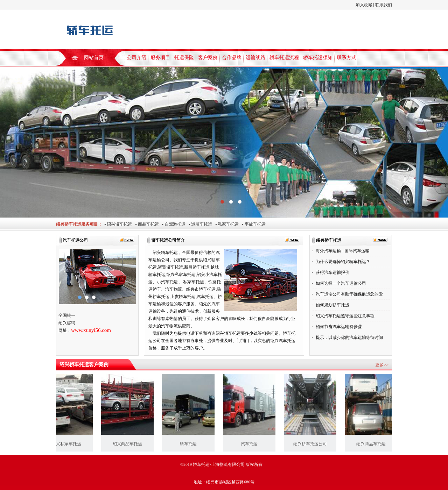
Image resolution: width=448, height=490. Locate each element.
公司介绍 (136, 58)
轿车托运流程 (284, 58)
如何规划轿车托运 (332, 305)
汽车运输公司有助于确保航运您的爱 (349, 294)
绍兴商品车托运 (129, 444)
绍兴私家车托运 (68, 444)
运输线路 (255, 58)
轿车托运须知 (318, 58)
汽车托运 (251, 444)
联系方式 (346, 58)
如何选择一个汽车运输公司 (341, 283)
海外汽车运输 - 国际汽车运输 (343, 251)
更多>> (382, 365)
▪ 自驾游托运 (172, 224)
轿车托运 (190, 444)
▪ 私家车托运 (225, 224)
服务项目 (160, 58)
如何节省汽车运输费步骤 (339, 327)
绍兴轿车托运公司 (312, 444)
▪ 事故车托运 (252, 224)
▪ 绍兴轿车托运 (117, 224)
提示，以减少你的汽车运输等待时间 (349, 338)
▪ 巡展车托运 (199, 224)
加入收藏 (364, 5)
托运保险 (184, 58)
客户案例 (208, 58)
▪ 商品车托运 (145, 224)
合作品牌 (232, 58)
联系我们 (384, 5)
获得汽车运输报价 (332, 272)
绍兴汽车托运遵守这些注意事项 (345, 316)
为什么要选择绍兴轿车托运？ (343, 262)
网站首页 (94, 58)
